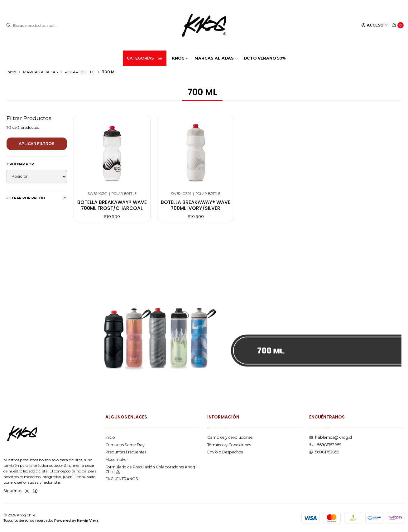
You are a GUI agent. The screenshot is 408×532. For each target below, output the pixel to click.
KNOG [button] (180, 58)
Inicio (11, 72)
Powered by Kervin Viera (76, 520)
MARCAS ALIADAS (40, 72)
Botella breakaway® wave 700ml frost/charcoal (112, 205)
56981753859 (324, 452)
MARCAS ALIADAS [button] (216, 58)
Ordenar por (20, 164)
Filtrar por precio (37, 198)
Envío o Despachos (225, 452)
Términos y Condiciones (229, 445)
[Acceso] (375, 25)
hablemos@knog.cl (331, 437)
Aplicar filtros (37, 144)
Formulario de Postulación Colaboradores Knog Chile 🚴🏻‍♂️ (150, 469)
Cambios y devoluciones (230, 437)
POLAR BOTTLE (80, 72)
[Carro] (398, 25)
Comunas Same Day (125, 445)
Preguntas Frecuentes (126, 452)
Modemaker (117, 459)
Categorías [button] (145, 58)
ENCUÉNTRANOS (122, 479)
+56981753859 (325, 445)
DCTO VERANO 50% (265, 58)
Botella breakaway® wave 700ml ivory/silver (196, 205)
